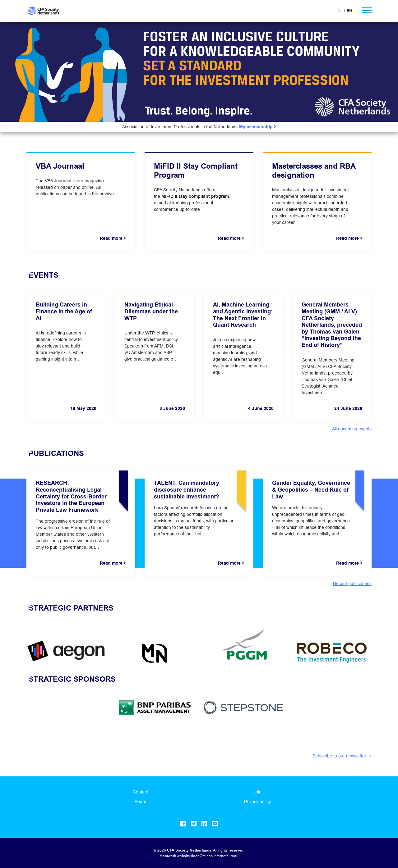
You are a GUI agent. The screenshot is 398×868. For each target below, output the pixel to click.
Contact (140, 792)
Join (257, 792)
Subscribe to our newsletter (339, 756)
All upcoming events (352, 429)
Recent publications (352, 584)
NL (340, 11)
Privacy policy (257, 802)
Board (141, 802)
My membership (258, 127)
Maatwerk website (175, 856)
